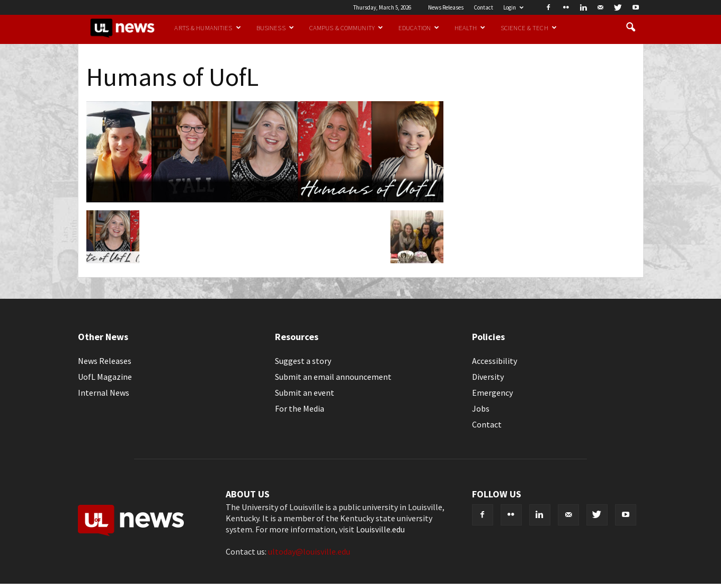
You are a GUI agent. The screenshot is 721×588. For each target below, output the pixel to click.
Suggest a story (303, 361)
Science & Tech (529, 28)
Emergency (492, 393)
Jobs (481, 408)
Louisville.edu (380, 529)
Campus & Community (346, 28)
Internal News (104, 393)
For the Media (300, 408)
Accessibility (495, 361)
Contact (483, 7)
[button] (631, 28)
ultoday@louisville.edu (309, 551)
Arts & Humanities (207, 28)
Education (419, 28)
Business (275, 28)
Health (470, 28)
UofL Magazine (105, 377)
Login (513, 7)
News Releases (446, 7)
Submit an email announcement (333, 377)
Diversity (488, 377)
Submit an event (305, 393)
